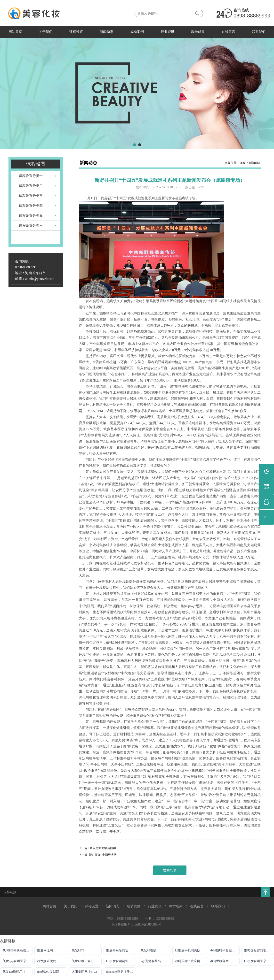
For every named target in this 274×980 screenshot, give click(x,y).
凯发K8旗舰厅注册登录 (18, 972)
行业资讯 (168, 32)
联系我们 (259, 32)
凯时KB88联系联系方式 (18, 950)
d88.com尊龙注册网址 (121, 972)
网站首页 (15, 32)
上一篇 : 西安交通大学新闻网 (97, 848)
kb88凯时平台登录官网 (225, 950)
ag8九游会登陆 (151, 961)
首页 (243, 163)
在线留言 (228, 32)
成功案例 (137, 32)
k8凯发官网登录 (255, 961)
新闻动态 (106, 32)
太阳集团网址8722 (84, 972)
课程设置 (76, 32)
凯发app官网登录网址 (18, 961)
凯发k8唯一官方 (83, 961)
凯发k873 (78, 950)
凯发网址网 (45, 950)
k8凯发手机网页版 (188, 950)
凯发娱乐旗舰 (47, 961)
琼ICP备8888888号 (148, 924)
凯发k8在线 (149, 950)
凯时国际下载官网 (188, 961)
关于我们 (46, 32)
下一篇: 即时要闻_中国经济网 (98, 855)
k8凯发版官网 (219, 961)
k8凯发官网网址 (117, 961)
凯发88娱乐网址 (117, 950)
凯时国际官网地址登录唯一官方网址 (259, 950)
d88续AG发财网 (48, 972)
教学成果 (198, 32)
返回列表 (170, 870)
